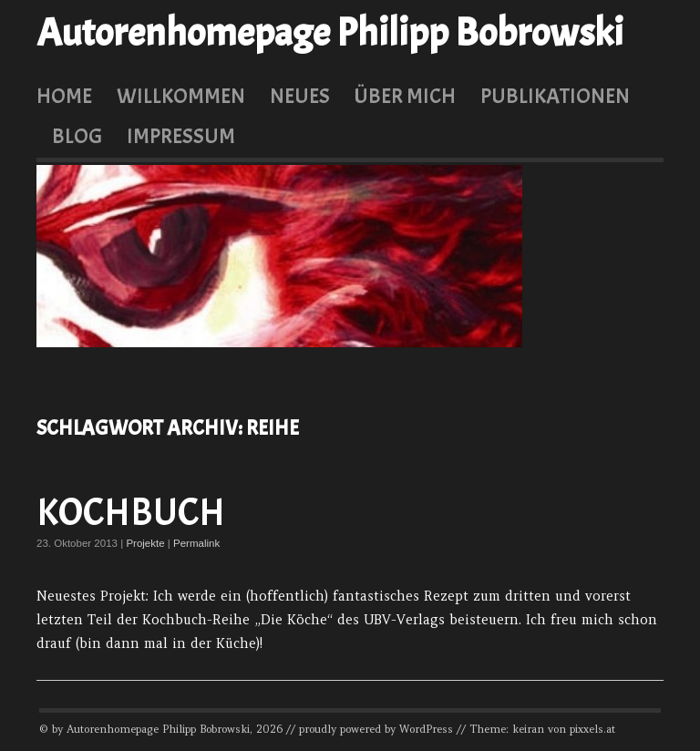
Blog (77, 136)
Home (64, 96)
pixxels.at (592, 729)
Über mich (405, 96)
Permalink (196, 543)
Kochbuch (131, 513)
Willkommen (181, 96)
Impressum (181, 136)
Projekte (145, 543)
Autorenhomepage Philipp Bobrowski (330, 33)
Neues (300, 96)
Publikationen (555, 96)
